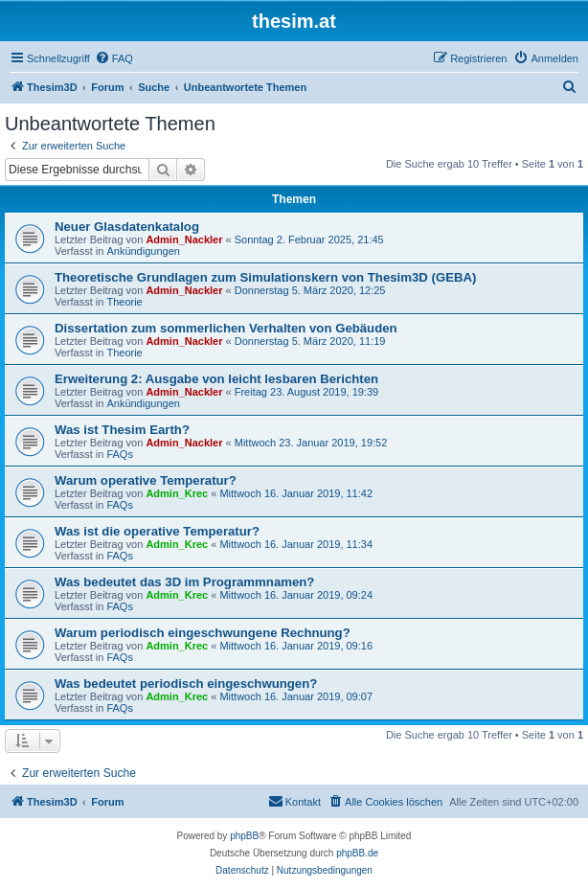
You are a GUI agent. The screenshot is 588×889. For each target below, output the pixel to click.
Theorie (124, 302)
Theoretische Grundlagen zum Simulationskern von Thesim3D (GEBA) (265, 277)
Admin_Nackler (184, 239)
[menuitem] (114, 58)
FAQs (120, 454)
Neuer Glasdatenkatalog (127, 227)
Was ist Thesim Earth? (122, 430)
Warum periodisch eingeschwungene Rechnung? (203, 633)
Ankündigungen (143, 251)
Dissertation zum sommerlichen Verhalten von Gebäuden (226, 328)
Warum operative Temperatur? (146, 480)
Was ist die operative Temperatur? (157, 531)
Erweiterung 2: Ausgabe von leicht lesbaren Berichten (216, 379)
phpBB (244, 836)
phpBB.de (357, 853)
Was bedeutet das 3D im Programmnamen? (184, 582)
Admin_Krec (177, 493)
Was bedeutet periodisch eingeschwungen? (186, 684)
